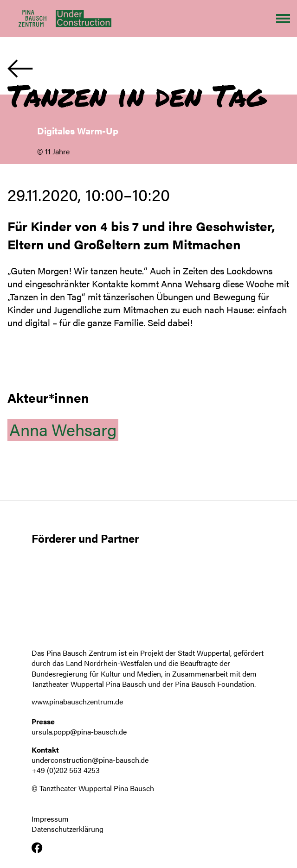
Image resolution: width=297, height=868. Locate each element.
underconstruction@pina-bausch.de (90, 760)
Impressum (50, 819)
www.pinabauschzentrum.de (77, 701)
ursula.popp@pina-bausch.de (79, 732)
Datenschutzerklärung (68, 829)
